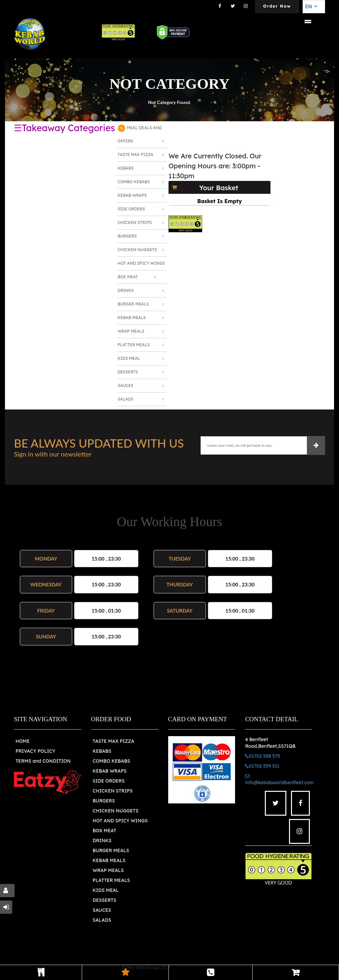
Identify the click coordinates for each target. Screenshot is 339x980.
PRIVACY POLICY (35, 751)
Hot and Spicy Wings (141, 263)
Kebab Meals (132, 318)
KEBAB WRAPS (110, 771)
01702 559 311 (262, 766)
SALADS (102, 920)
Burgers (127, 236)
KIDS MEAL (106, 890)
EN (311, 7)
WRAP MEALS (108, 870)
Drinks (126, 290)
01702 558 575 (263, 756)
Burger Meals (133, 304)
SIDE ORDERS (109, 781)
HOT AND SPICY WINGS (120, 821)
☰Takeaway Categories (64, 128)
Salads (125, 399)
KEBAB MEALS (109, 860)
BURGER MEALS (111, 850)
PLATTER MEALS (111, 880)
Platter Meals (134, 345)
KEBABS (102, 751)
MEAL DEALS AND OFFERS (140, 134)
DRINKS (102, 841)
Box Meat (128, 277)
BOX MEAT (104, 831)
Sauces (125, 385)
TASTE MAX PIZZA (114, 741)
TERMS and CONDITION (43, 761)
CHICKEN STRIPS (113, 791)
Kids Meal (129, 358)
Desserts (128, 372)
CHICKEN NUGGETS (116, 811)
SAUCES (102, 910)
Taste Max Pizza (135, 155)
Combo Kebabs (134, 182)
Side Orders (131, 209)
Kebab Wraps (132, 195)
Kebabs (125, 168)
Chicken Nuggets (137, 250)
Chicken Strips (135, 222)
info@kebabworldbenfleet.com (279, 780)
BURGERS (104, 801)
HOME (23, 741)
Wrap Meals (131, 331)
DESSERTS (104, 900)
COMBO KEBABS (111, 761)
